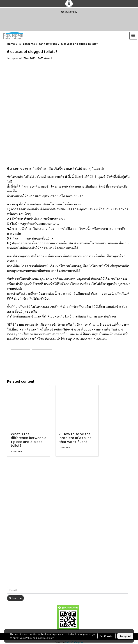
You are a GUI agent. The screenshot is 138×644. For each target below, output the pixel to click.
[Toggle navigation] (133, 36)
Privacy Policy (24, 638)
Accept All (125, 636)
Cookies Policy (46, 638)
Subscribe (15, 598)
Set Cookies (106, 636)
